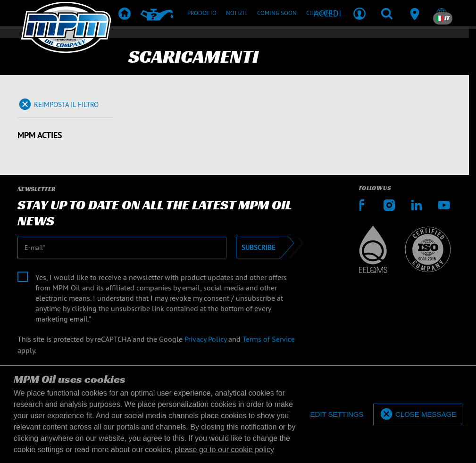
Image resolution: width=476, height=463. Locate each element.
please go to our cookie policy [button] (224, 450)
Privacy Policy (205, 339)
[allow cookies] (418, 415)
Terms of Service (269, 339)
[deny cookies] (337, 415)
